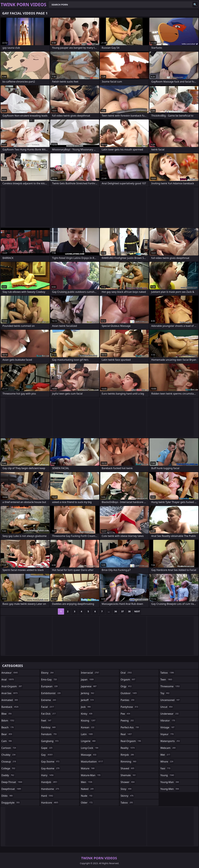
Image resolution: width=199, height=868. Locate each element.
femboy (49, 727)
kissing (88, 721)
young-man (170, 782)
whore (167, 762)
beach (8, 727)
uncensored (170, 700)
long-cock (90, 748)
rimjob (128, 755)
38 (129, 611)
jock (86, 707)
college (9, 768)
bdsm (8, 721)
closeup (9, 762)
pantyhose (130, 707)
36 (116, 611)
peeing (128, 721)
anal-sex (10, 693)
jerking (88, 693)
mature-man (91, 775)
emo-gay (49, 680)
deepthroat (12, 789)
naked (88, 789)
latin (87, 734)
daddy (8, 775)
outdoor (129, 693)
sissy (126, 789)
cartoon (9, 748)
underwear (170, 714)
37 (123, 611)
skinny (127, 796)
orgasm (128, 680)
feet (47, 721)
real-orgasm (131, 741)
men (87, 782)
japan (88, 680)
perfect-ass (130, 727)
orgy (126, 686)
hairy (48, 775)
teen (167, 680)
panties (128, 700)
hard (48, 796)
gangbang (50, 741)
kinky (87, 714)
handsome (51, 789)
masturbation (92, 762)
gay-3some (51, 762)
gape (47, 748)
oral (127, 673)
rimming (129, 762)
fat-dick (49, 714)
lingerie (89, 741)
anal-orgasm (12, 686)
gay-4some (51, 768)
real (127, 734)
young (167, 775)
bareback (10, 707)
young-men (170, 789)
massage (89, 755)
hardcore (50, 803)
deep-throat (12, 782)
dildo (7, 796)
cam (7, 741)
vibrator (168, 721)
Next (137, 611)
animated (10, 700)
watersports (170, 741)
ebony (48, 673)
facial (48, 707)
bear (7, 734)
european (50, 686)
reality (128, 748)
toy (165, 693)
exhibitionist (51, 693)
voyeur (167, 734)
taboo (127, 803)
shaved (128, 768)
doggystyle (11, 803)
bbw (7, 714)
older (87, 803)
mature (88, 768)
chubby (9, 755)
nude (87, 796)
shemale (129, 775)
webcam (168, 748)
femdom (49, 734)
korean (88, 727)
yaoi (166, 768)
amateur (10, 673)
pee (126, 714)
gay (47, 755)
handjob (50, 782)
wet (165, 755)
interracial (90, 673)
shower (128, 782)
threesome (170, 686)
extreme (49, 700)
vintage (168, 727)
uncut (167, 707)
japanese (89, 686)
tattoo (167, 673)
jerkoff (88, 700)
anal (8, 680)
